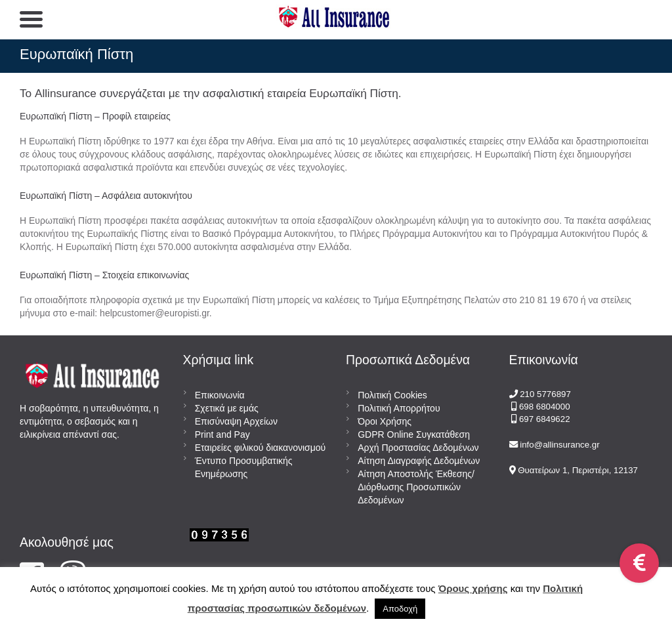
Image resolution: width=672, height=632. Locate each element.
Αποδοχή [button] (400, 609)
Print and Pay (222, 434)
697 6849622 (545, 419)
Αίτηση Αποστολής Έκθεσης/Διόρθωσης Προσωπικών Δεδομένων (416, 487)
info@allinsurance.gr (559, 445)
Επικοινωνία (220, 395)
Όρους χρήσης (473, 588)
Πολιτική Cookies (392, 395)
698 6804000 (543, 407)
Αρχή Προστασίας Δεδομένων (418, 448)
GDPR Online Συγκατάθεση (414, 434)
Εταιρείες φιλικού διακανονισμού (261, 448)
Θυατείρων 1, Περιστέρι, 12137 (577, 470)
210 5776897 (545, 394)
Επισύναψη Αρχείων (236, 421)
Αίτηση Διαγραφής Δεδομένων (419, 461)
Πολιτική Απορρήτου (399, 408)
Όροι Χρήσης (385, 421)
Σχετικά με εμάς (227, 408)
